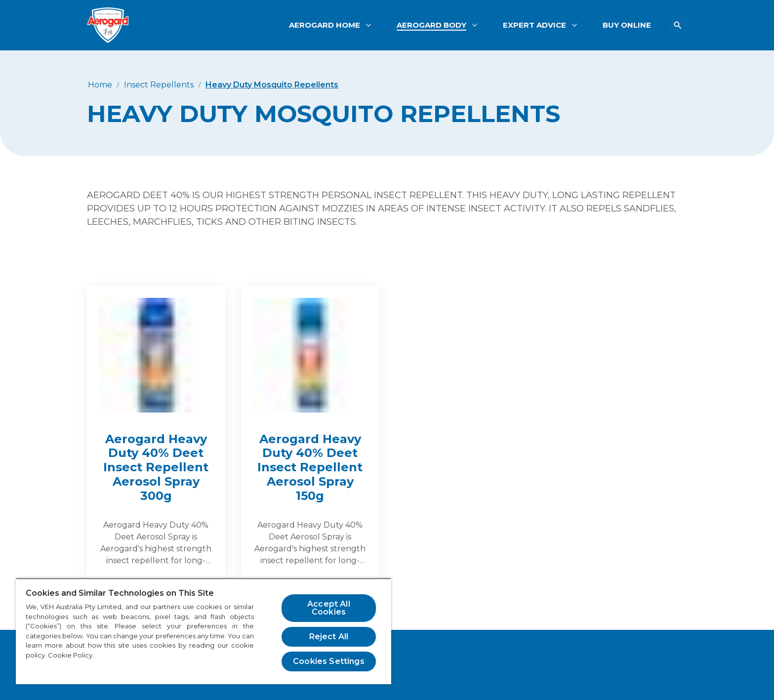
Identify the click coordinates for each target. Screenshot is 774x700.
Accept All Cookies (329, 608)
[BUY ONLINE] (627, 25)
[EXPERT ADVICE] (534, 25)
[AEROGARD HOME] (325, 25)
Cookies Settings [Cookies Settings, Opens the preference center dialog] (329, 661)
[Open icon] (678, 25)
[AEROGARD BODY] (431, 25)
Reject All (329, 637)
